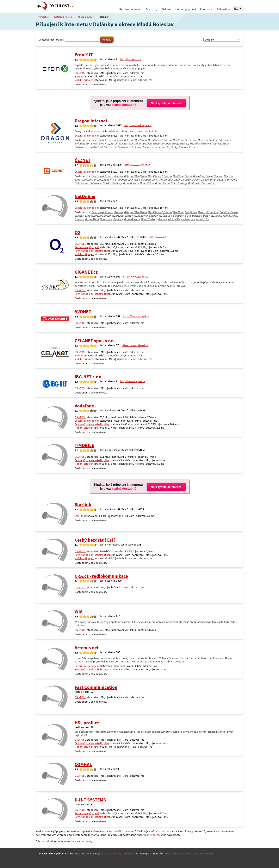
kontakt (104, 853)
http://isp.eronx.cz (131, 59)
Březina (184, 144)
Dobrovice (95, 183)
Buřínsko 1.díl (94, 147)
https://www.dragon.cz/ (138, 125)
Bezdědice (191, 140)
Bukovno (80, 147)
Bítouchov (225, 140)
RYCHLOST (61, 6)
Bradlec (123, 144)
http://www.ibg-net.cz (133, 381)
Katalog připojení (185, 9)
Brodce (166, 144)
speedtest (157, 835)
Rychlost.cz (43, 17)
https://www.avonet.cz (136, 316)
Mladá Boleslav (86, 17)
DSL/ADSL (80, 73)
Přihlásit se (223, 9)
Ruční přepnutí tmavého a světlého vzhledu (189, 854)
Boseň (114, 144)
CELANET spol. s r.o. (95, 341)
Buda (225, 144)
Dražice (162, 219)
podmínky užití (118, 853)
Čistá (192, 147)
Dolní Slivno (162, 183)
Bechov (118, 140)
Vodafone (84, 406)
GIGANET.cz (86, 272)
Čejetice (161, 147)
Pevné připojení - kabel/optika (92, 251)
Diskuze (166, 9)
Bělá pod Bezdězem (135, 140)
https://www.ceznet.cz (137, 165)
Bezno (201, 140)
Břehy (175, 144)
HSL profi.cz (87, 723)
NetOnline (85, 196)
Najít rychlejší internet (166, 103)
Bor (87, 144)
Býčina (125, 147)
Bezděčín (178, 140)
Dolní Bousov (131, 183)
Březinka (194, 144)
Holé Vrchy (202, 219)
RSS (130, 853)
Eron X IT (84, 55)
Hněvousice (207, 183)
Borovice (104, 144)
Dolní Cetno (147, 183)
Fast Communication (96, 687)
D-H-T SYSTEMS (90, 800)
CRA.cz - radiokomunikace (101, 576)
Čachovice (149, 147)
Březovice (216, 144)
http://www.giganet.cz (136, 277)
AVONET (83, 312)
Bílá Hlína (212, 140)
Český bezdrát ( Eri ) (95, 540)
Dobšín (107, 183)
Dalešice (186, 180)
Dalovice (197, 180)
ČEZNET (83, 160)
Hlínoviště (174, 219)
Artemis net (87, 648)
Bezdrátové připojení (87, 136)
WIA (79, 612)
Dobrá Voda (81, 183)
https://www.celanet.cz (135, 345)
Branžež (133, 144)
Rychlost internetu (130, 9)
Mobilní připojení (84, 80)
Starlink (83, 504)
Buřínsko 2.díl (112, 147)
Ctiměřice (136, 147)
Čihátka (183, 147)
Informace (206, 9)
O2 (77, 232)
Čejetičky (172, 147)
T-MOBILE (84, 445)
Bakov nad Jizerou (102, 140)
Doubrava (194, 183)
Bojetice (79, 144)
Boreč (94, 144)
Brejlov (157, 144)
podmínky (87, 841)
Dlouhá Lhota (218, 180)
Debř (206, 180)
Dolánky (117, 183)
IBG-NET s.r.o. (89, 377)
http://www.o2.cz (159, 237)
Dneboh (232, 180)
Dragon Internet (91, 121)
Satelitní (79, 76)
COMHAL (83, 764)
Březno (205, 144)
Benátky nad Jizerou (160, 140)
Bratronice (145, 144)
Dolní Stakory (179, 183)
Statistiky (151, 9)
